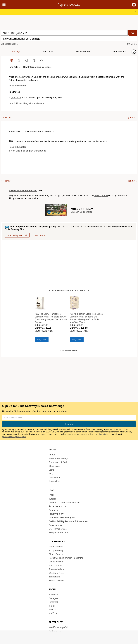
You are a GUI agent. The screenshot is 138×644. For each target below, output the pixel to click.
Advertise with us (57, 506)
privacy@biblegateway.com (14, 437)
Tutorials (53, 499)
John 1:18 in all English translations (26, 103)
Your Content (53, 51)
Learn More (39, 235)
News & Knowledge (59, 458)
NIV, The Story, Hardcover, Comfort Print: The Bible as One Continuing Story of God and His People (51, 318)
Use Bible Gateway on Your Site (64, 503)
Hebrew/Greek (36, 51)
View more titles (69, 350)
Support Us (54, 481)
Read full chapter (18, 86)
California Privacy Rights (62, 518)
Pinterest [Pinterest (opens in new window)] (53, 602)
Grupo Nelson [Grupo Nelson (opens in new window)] (56, 562)
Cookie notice (56, 525)
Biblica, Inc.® (101, 195)
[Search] (133, 33)
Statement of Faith (58, 462)
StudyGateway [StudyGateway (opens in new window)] (56, 550)
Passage (7, 51)
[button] (134, 5)
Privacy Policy (103, 434)
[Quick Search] (64, 33)
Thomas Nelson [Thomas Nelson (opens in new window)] (57, 569)
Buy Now (42, 340)
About (52, 455)
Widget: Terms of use (59, 533)
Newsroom (54, 477)
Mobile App (55, 466)
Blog (51, 473)
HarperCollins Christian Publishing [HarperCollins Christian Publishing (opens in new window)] (66, 558)
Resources (20, 51)
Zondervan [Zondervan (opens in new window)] (54, 577)
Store (51, 470)
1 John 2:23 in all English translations (27, 151)
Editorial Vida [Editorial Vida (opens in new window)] (55, 565)
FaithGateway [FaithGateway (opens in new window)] (56, 547)
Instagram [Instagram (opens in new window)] (54, 598)
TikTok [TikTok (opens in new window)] (52, 606)
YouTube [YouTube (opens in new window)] (53, 613)
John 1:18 (16, 97)
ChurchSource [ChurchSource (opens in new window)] (56, 554)
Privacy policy (56, 514)
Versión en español (58, 627)
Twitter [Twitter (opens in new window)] (52, 610)
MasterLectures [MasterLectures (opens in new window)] (57, 580)
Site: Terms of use (58, 529)
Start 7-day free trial (17, 235)
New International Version (23, 190)
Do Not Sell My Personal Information (68, 521)
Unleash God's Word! (81, 212)
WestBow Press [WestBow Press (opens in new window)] (56, 573)
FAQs (51, 495)
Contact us (54, 510)
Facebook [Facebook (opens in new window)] (54, 594)
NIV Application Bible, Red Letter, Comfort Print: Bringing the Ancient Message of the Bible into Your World (86, 318)
